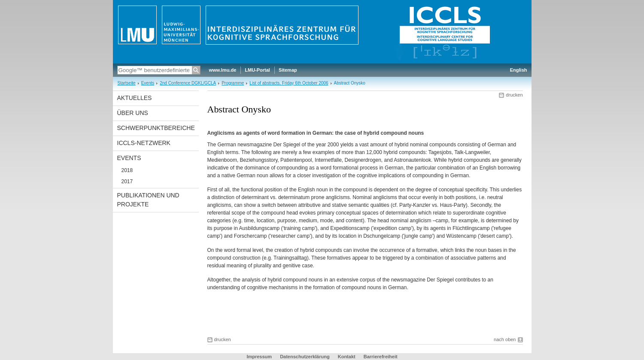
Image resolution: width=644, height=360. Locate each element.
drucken (514, 95)
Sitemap (288, 70)
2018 (127, 170)
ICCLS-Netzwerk (144, 143)
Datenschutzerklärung (305, 357)
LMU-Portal (257, 70)
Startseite (127, 83)
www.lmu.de (223, 70)
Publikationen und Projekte (148, 200)
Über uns (133, 113)
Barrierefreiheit (381, 357)
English (519, 70)
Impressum (259, 357)
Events (148, 83)
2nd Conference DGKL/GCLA (188, 83)
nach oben (505, 339)
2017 (127, 182)
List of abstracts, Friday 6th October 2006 (289, 83)
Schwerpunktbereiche (156, 128)
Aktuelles (135, 98)
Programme (233, 83)
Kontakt (347, 357)
